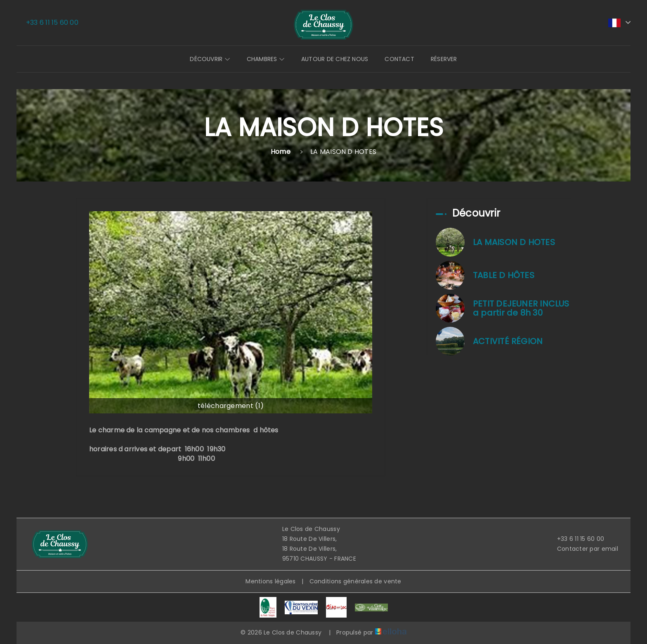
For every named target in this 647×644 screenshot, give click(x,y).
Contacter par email (583, 549)
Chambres (266, 59)
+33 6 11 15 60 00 (576, 539)
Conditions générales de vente (355, 581)
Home (281, 152)
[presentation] (102, 310)
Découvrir (210, 59)
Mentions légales (270, 581)
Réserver (444, 59)
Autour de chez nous (335, 59)
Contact (399, 59)
